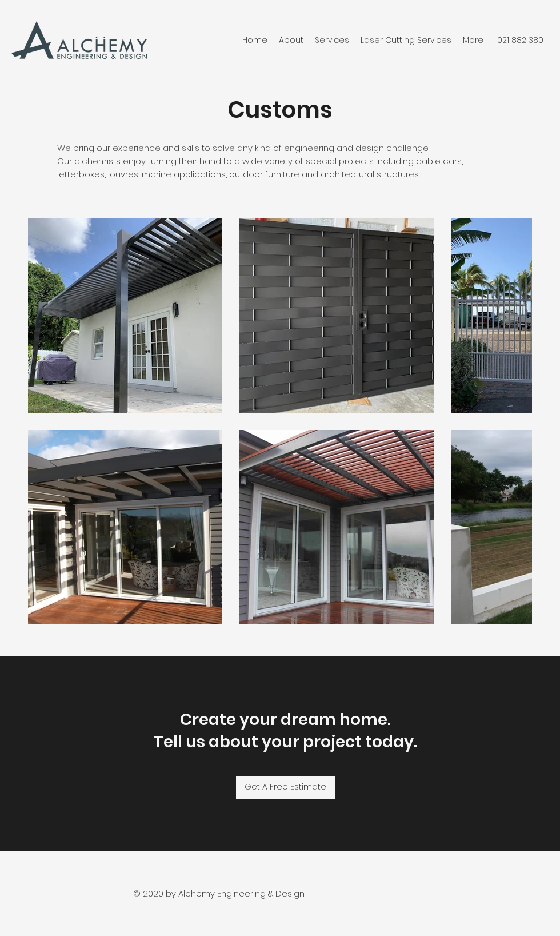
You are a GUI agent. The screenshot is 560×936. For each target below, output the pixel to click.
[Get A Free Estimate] (285, 787)
